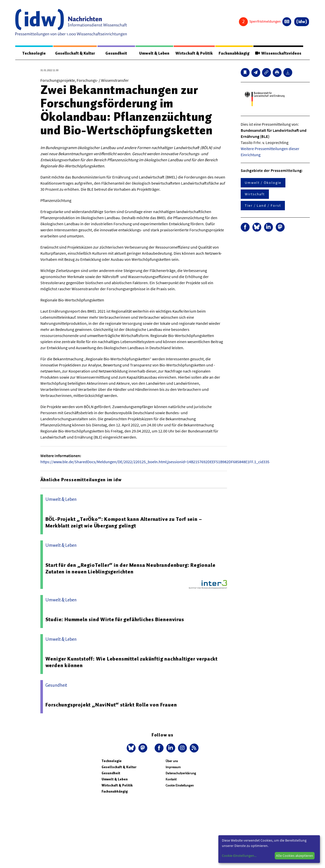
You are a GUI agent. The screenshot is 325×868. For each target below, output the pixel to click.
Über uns (172, 761)
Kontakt (171, 779)
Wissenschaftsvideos (278, 53)
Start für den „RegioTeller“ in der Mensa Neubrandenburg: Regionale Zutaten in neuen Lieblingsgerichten (131, 569)
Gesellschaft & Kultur (75, 53)
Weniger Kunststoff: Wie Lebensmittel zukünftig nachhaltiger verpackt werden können (132, 662)
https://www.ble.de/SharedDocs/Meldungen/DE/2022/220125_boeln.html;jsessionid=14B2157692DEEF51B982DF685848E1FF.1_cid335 (155, 462)
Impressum (173, 767)
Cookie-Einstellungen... (239, 856)
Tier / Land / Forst (263, 206)
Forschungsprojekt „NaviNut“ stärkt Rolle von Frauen (111, 705)
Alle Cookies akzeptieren (295, 856)
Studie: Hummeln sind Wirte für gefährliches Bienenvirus (115, 620)
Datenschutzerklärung (181, 773)
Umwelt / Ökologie (263, 183)
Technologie (34, 53)
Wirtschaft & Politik (194, 53)
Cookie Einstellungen (180, 786)
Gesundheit (116, 53)
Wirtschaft (255, 194)
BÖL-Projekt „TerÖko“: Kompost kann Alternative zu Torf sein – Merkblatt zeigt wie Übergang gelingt (124, 523)
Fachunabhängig (234, 53)
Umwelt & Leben (154, 53)
